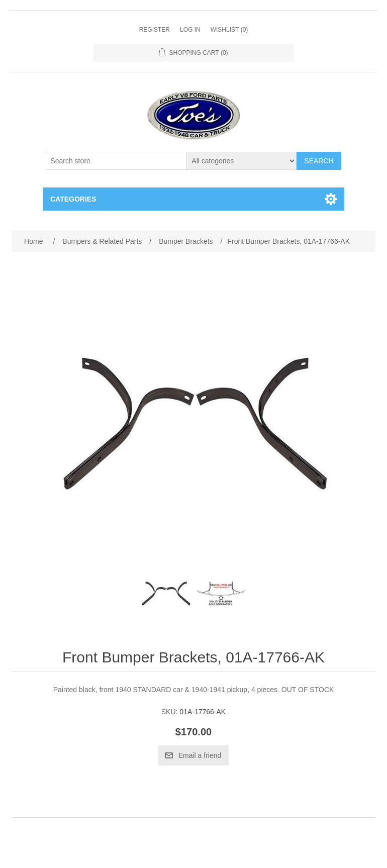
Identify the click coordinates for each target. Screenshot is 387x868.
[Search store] (116, 161)
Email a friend (200, 755)
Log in (190, 30)
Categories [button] (73, 199)
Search (319, 161)
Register (155, 30)
